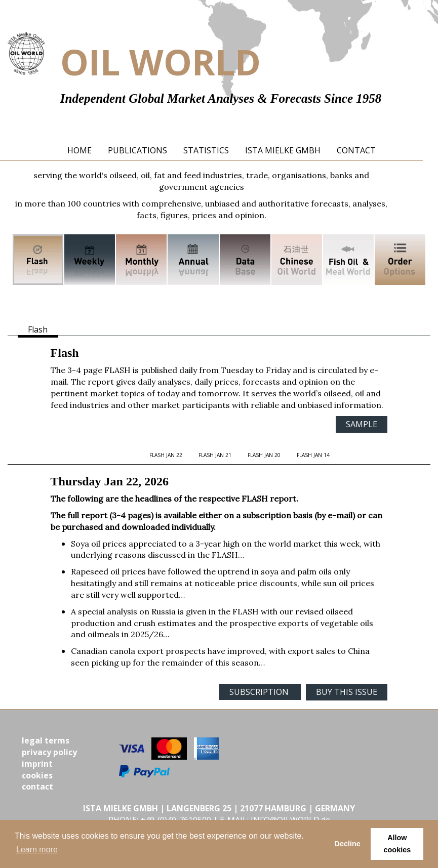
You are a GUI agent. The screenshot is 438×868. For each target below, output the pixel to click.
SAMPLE (362, 424)
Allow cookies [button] (397, 844)
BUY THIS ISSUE (347, 692)
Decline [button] (348, 844)
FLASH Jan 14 (313, 455)
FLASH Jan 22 (166, 455)
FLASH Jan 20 (264, 455)
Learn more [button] (37, 850)
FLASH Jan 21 (215, 455)
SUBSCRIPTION (260, 692)
